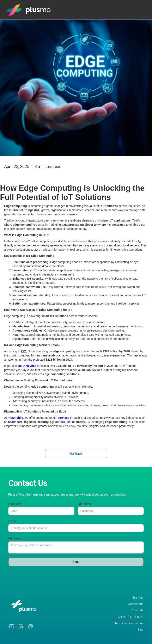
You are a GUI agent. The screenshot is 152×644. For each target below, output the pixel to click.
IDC (24, 351)
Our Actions (136, 604)
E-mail (12, 521)
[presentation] (40, 576)
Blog (141, 630)
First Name (15, 504)
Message (14, 538)
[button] (145, 8)
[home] (29, 10)
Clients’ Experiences (131, 617)
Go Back (76, 454)
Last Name (85, 504)
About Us (138, 610)
